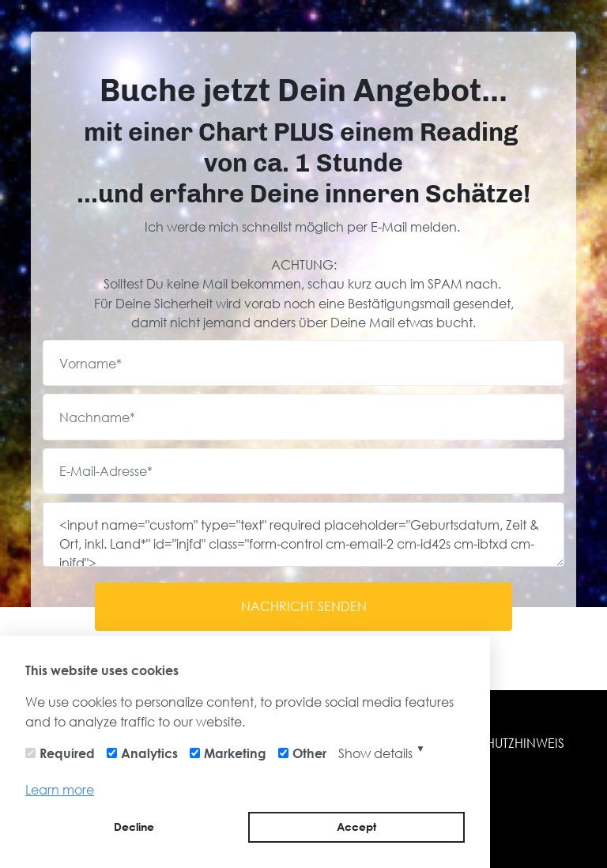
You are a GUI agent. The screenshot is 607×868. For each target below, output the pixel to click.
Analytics (149, 753)
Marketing (235, 753)
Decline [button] (134, 826)
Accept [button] (356, 826)
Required (67, 753)
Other (309, 753)
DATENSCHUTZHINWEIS (496, 743)
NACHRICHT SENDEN (304, 606)
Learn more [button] (60, 789)
